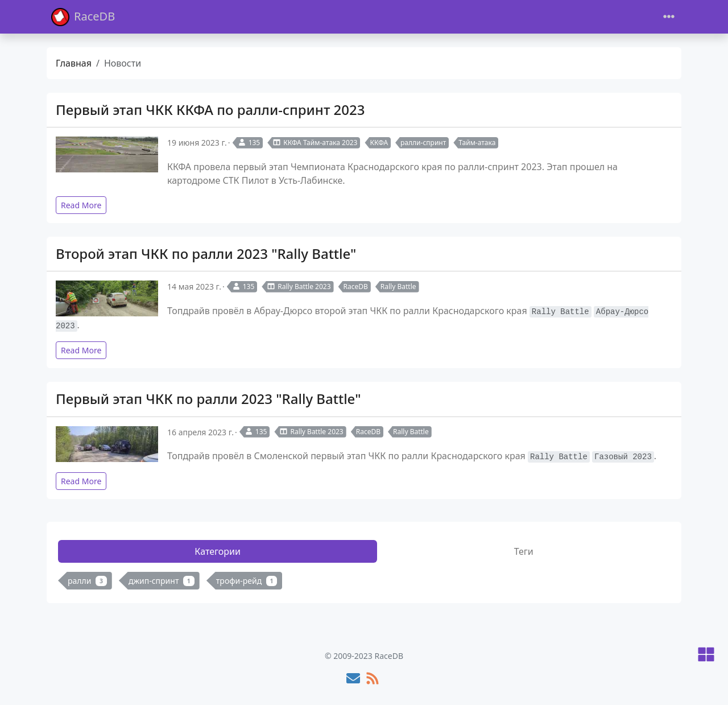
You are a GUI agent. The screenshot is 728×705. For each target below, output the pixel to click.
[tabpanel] (364, 583)
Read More (81, 205)
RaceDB (83, 17)
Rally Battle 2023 (299, 286)
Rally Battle (398, 286)
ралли (87, 581)
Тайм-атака (477, 143)
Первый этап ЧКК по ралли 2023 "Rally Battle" (208, 399)
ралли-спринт (423, 143)
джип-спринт (162, 581)
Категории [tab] (218, 551)
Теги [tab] (524, 551)
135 (249, 143)
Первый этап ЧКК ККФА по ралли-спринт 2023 (210, 110)
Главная (74, 63)
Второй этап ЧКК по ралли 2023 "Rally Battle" (206, 253)
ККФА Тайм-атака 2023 (315, 143)
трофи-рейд (247, 581)
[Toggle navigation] (669, 17)
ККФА (379, 143)
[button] (706, 655)
